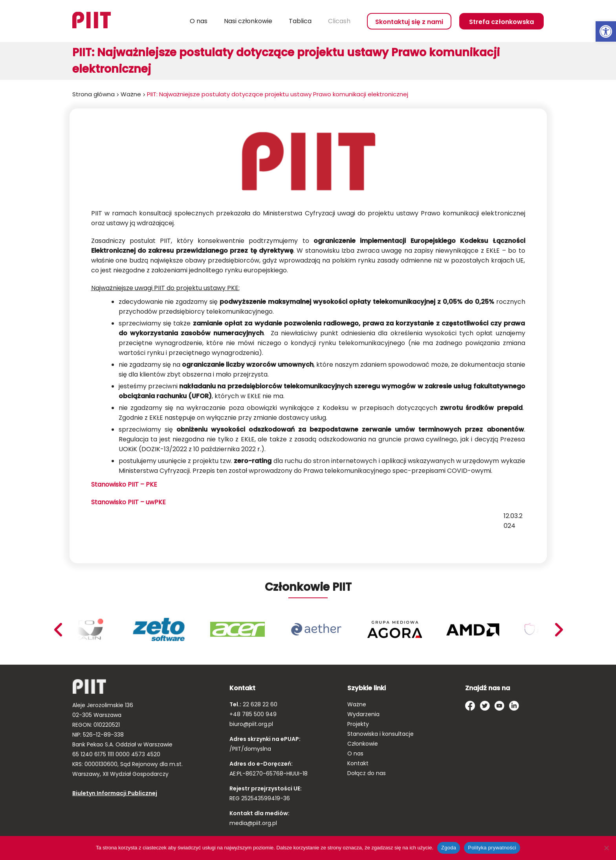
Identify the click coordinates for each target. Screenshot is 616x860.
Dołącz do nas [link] (367, 773)
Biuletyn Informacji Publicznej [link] (115, 793)
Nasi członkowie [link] (248, 21)
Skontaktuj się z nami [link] (409, 22)
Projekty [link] (358, 724)
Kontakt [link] (358, 763)
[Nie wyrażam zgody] (606, 848)
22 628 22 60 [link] (259, 704)
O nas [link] (199, 21)
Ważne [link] (131, 94)
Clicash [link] (339, 21)
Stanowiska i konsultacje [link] (380, 734)
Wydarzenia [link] (363, 714)
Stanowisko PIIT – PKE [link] (125, 484)
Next (58, 630)
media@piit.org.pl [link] (253, 823)
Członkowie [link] (363, 744)
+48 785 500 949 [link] (253, 714)
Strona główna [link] (93, 94)
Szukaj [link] (170, 21)
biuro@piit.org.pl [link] (251, 724)
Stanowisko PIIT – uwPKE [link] (128, 502)
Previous (559, 630)
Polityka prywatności (492, 848)
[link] (606, 31)
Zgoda (449, 848)
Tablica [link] (300, 21)
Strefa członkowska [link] (501, 22)
